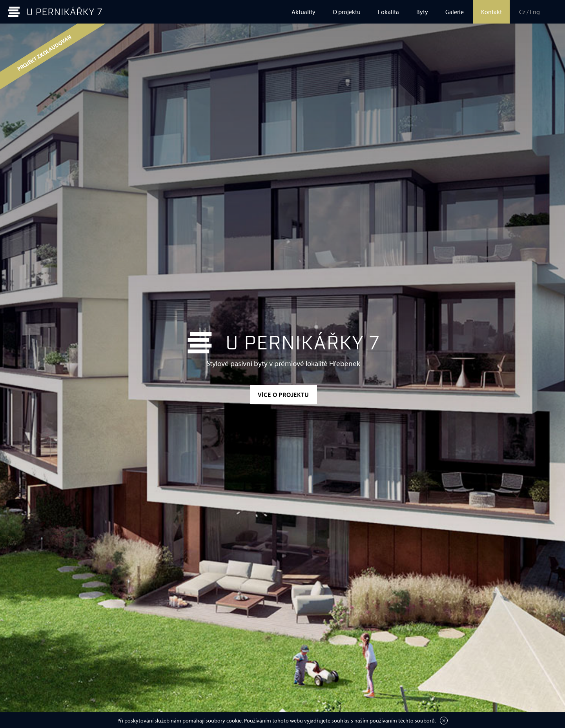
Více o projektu (283, 395)
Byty (422, 12)
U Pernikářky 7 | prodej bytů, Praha (55, 12)
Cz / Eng (529, 12)
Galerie (455, 12)
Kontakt (491, 12)
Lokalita (388, 12)
